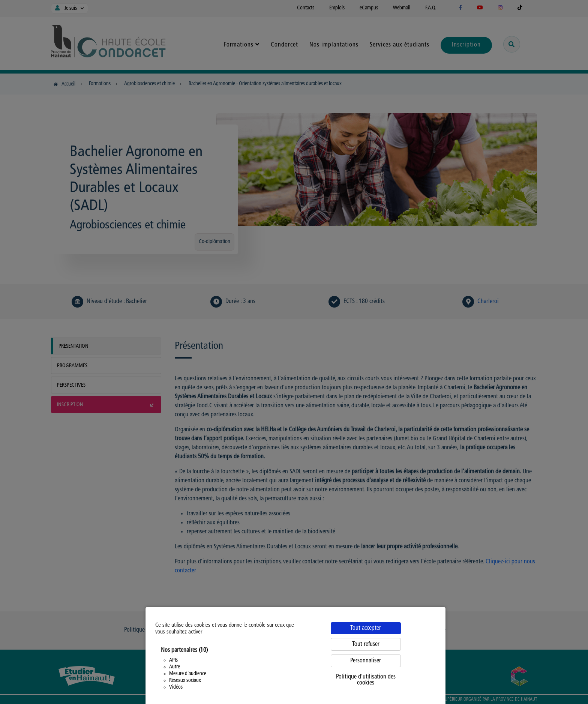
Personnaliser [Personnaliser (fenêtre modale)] (366, 661)
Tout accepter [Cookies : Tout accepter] (366, 628)
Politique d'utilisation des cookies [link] (366, 680)
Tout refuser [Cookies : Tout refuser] (366, 644)
